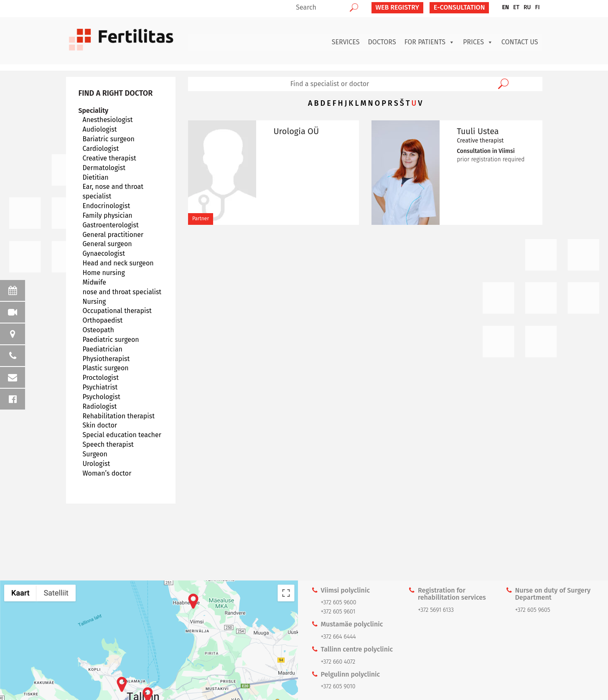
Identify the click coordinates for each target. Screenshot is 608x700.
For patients (430, 42)
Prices (478, 42)
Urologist (97, 464)
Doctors (382, 42)
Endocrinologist (107, 206)
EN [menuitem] (505, 7)
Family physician (108, 215)
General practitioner (113, 235)
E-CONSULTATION (459, 7)
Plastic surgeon (106, 368)
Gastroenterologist (111, 225)
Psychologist (102, 397)
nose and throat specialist (122, 292)
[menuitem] (505, 8)
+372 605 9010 (338, 686)
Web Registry (397, 7)
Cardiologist (101, 149)
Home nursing (104, 273)
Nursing (94, 302)
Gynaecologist (104, 253)
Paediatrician (103, 349)
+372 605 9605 (532, 610)
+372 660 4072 (338, 662)
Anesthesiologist (108, 120)
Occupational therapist (117, 311)
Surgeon (95, 454)
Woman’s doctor (107, 473)
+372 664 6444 (338, 637)
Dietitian (96, 177)
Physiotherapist (106, 359)
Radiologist (100, 406)
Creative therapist (109, 158)
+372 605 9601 (338, 612)
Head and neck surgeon (118, 263)
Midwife (94, 282)
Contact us (520, 42)
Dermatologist (104, 168)
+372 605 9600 (339, 602)
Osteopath (98, 330)
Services (346, 42)
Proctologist (101, 378)
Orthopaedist (103, 320)
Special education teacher (122, 435)
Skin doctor (100, 425)
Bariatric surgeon (109, 139)
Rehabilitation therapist (119, 416)
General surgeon (107, 244)
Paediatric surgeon (111, 340)
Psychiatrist (100, 387)
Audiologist (100, 129)
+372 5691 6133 (436, 610)
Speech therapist (108, 444)
